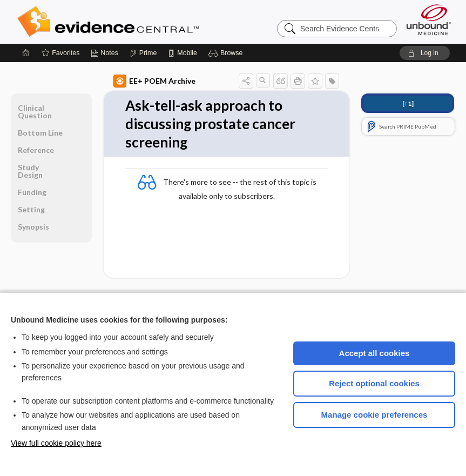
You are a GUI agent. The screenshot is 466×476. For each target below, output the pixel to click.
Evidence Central (151, 22)
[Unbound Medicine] (429, 20)
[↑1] (408, 103)
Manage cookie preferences (374, 415)
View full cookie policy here (56, 443)
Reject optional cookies (374, 383)
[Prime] (143, 53)
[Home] (26, 53)
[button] (227, 53)
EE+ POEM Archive (154, 81)
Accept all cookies (374, 353)
